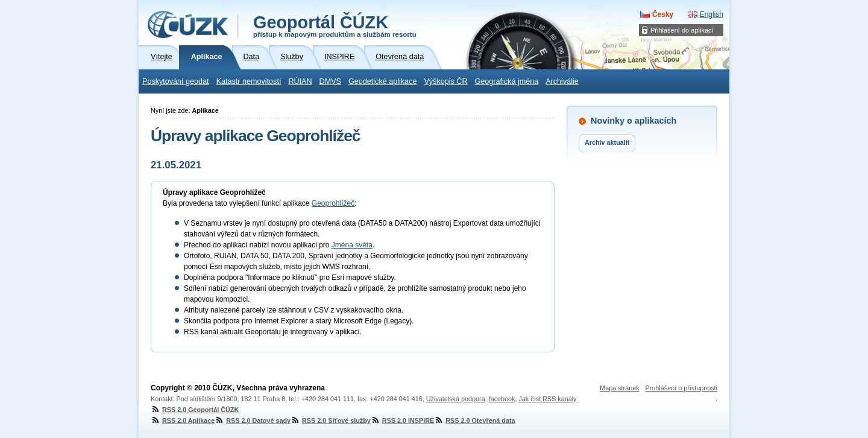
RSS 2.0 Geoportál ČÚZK (195, 410)
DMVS (330, 81)
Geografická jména (507, 81)
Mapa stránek (619, 388)
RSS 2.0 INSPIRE (402, 421)
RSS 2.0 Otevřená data (474, 421)
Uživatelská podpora (456, 399)
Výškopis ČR (445, 81)
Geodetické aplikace (382, 81)
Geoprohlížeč (333, 203)
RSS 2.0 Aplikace (183, 421)
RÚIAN (300, 81)
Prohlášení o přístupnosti (681, 388)
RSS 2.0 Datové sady (253, 421)
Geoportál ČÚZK (335, 25)
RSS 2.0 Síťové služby (331, 421)
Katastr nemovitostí (249, 81)
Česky (663, 14)
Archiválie (562, 81)
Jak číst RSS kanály (547, 399)
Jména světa (352, 245)
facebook (502, 399)
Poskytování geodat (176, 81)
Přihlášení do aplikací (682, 30)
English (712, 14)
